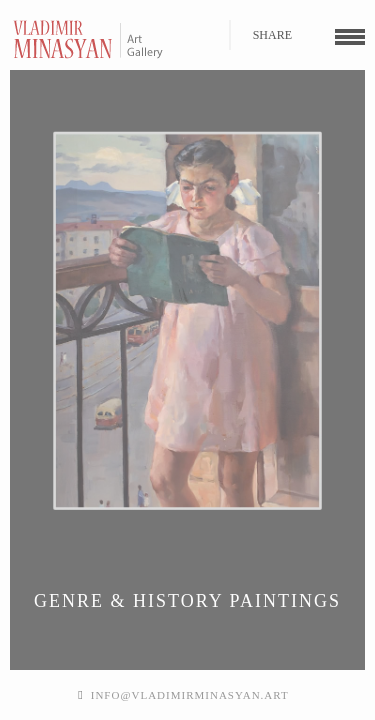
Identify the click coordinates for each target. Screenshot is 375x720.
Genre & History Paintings (187, 601)
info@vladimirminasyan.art (190, 695)
